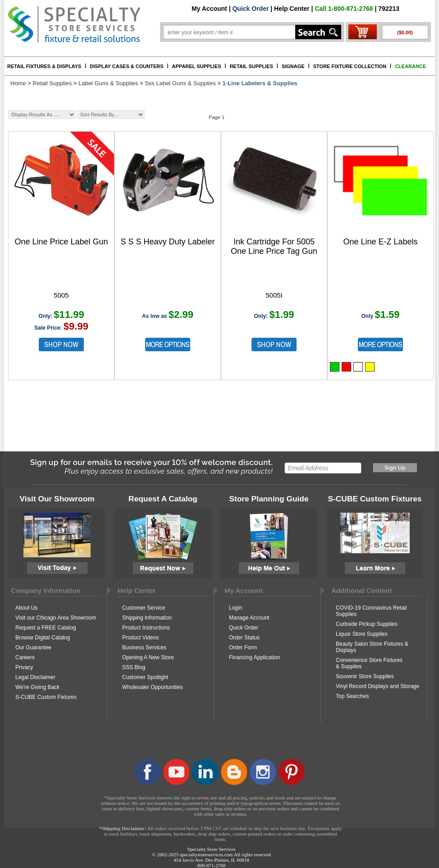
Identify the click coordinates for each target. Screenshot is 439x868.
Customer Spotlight (145, 677)
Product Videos (140, 638)
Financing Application (254, 657)
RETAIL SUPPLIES (252, 66)
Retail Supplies (53, 83)
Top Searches (352, 696)
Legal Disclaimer (35, 677)
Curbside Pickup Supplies (367, 624)
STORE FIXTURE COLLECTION (350, 66)
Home (18, 83)
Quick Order (250, 9)
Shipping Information (147, 618)
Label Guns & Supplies (108, 83)
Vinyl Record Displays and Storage (377, 686)
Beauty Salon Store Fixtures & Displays (372, 647)
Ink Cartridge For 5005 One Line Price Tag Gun (274, 246)
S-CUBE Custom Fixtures (46, 697)
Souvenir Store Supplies (365, 676)
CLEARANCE (410, 66)
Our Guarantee (33, 648)
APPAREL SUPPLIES (197, 66)
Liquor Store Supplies (362, 634)
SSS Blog (134, 667)
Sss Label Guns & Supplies (180, 83)
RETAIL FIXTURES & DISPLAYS (44, 66)
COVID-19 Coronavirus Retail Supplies (371, 611)
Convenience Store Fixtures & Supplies (369, 663)
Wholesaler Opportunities (153, 687)
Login (236, 608)
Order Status (244, 638)
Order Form (243, 648)
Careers (25, 657)
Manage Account (249, 618)
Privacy (24, 667)
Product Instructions (146, 628)
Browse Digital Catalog (43, 638)
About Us (26, 608)
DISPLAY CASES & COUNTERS (126, 66)
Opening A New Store (148, 657)
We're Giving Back (37, 687)
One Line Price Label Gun (61, 242)
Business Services (144, 648)
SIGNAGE (293, 66)
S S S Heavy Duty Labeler (167, 242)
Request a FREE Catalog (46, 628)
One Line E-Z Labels (380, 242)
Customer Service (144, 608)
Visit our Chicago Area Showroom (56, 618)
